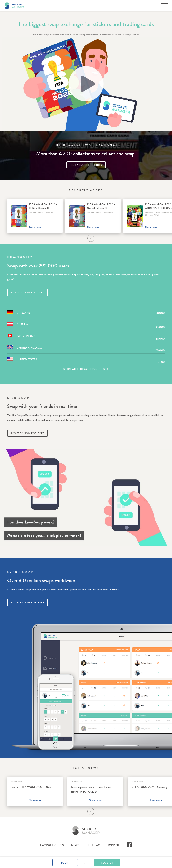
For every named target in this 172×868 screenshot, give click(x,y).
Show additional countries (86, 369)
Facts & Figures (52, 845)
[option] (35, 216)
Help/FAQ (93, 845)
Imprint (114, 845)
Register (107, 863)
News (75, 845)
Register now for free (27, 292)
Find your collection (86, 165)
